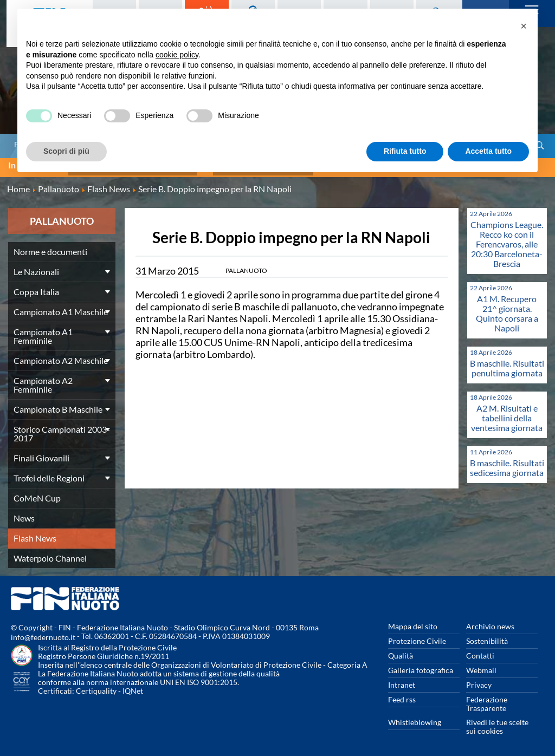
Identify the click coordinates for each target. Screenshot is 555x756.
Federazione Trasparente (487, 700)
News (24, 514)
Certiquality (96, 687)
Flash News (35, 534)
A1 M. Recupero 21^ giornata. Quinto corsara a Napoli (507, 309)
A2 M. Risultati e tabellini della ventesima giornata (507, 414)
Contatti (480, 652)
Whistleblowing (415, 718)
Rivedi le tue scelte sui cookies (497, 723)
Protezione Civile (417, 637)
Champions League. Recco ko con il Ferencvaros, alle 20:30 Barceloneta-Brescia (507, 240)
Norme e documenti (50, 248)
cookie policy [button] (177, 55)
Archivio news (490, 623)
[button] (524, 26)
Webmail (481, 666)
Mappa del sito (413, 623)
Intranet (402, 681)
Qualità (401, 652)
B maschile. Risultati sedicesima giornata (507, 464)
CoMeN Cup (37, 494)
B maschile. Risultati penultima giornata (507, 364)
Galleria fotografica (421, 666)
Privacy (479, 681)
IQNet (133, 687)
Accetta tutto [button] (488, 151)
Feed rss (402, 696)
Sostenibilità (487, 637)
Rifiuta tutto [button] (405, 151)
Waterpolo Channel (50, 554)
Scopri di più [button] (66, 151)
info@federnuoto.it (43, 633)
